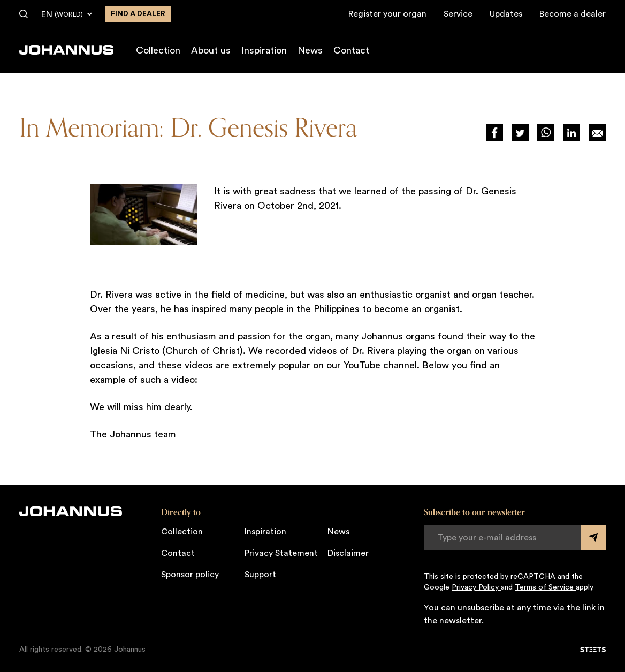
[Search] (24, 14)
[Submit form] (593, 538)
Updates (506, 14)
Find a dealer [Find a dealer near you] (138, 14)
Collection (158, 50)
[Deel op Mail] (597, 133)
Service (458, 14)
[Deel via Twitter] (520, 133)
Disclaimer (348, 553)
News (310, 50)
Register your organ (387, 14)
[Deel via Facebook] (494, 133)
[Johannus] (66, 50)
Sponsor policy (190, 575)
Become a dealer (573, 14)
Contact (351, 50)
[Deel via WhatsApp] (546, 133)
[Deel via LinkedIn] (571, 133)
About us (211, 50)
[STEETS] (593, 650)
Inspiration (264, 50)
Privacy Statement (281, 553)
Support (260, 575)
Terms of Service (545, 587)
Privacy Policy (476, 587)
